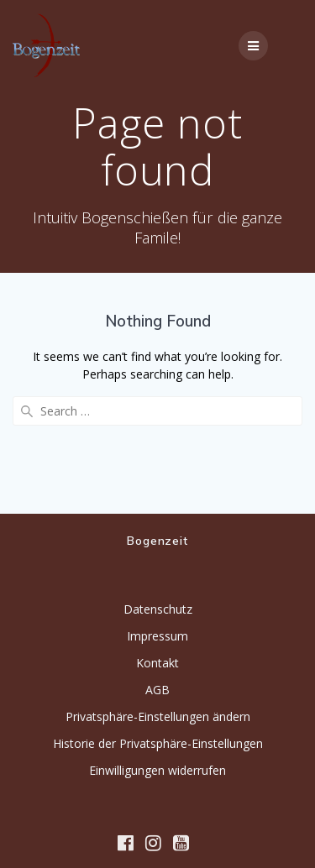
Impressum (157, 636)
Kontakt (157, 663)
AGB (157, 690)
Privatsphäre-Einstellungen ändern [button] (158, 716)
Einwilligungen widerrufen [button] (157, 770)
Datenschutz (158, 609)
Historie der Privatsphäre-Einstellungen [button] (158, 743)
